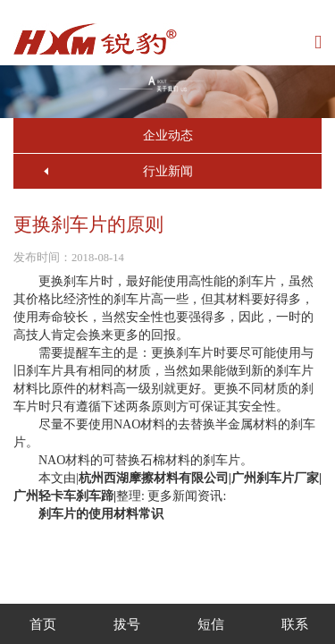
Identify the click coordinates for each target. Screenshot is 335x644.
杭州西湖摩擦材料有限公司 (154, 478)
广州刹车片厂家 (275, 478)
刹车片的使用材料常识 (101, 514)
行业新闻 (168, 171)
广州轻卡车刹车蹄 (63, 496)
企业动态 (168, 136)
